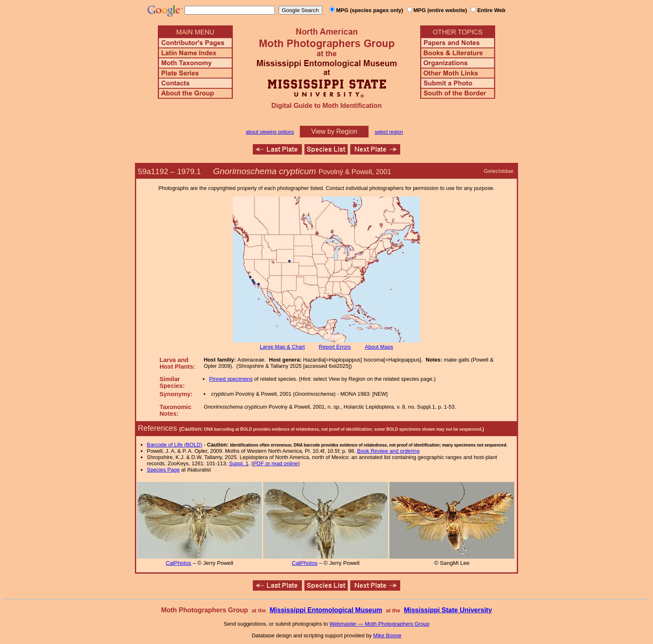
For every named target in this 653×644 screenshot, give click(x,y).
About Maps (379, 347)
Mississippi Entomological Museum (326, 610)
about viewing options (270, 132)
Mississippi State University (448, 610)
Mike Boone (387, 635)
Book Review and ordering (388, 451)
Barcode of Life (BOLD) (175, 445)
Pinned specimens (231, 379)
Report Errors (335, 347)
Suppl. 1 (239, 463)
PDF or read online (275, 463)
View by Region (334, 131)
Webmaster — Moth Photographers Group (379, 624)
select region (389, 132)
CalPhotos (179, 563)
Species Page (163, 470)
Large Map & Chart (282, 347)
